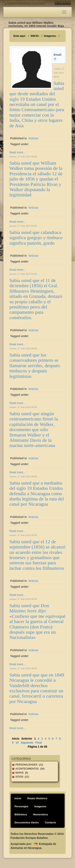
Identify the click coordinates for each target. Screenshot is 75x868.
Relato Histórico (37, 798)
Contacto (50, 822)
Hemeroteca (40, 814)
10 (17, 743)
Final (38, 743)
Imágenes (50, 36)
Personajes (21, 806)
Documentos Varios (27, 822)
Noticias (33, 138)
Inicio (18, 798)
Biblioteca (21, 814)
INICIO (35, 36)
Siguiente (27, 743)
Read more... (17, 152)
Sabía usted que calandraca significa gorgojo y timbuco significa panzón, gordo (36, 238)
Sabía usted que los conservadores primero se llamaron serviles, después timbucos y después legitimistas (35, 366)
